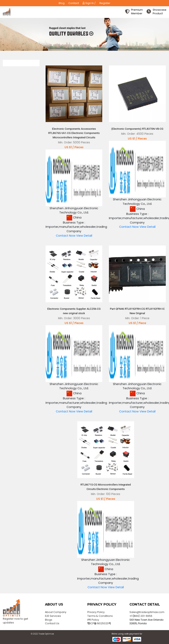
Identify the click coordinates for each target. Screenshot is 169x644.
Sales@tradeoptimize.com (147, 612)
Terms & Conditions (100, 616)
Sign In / (89, 3)
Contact (74, 3)
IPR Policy (93, 620)
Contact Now (66, 236)
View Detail (84, 236)
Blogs (49, 620)
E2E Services (53, 616)
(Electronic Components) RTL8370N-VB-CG (137, 129)
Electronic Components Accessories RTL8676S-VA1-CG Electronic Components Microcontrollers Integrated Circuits (74, 133)
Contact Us (52, 623)
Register (105, 3)
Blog (62, 3)
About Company (56, 612)
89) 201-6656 (144, 616)
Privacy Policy (96, 612)
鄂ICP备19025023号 (99, 623)
